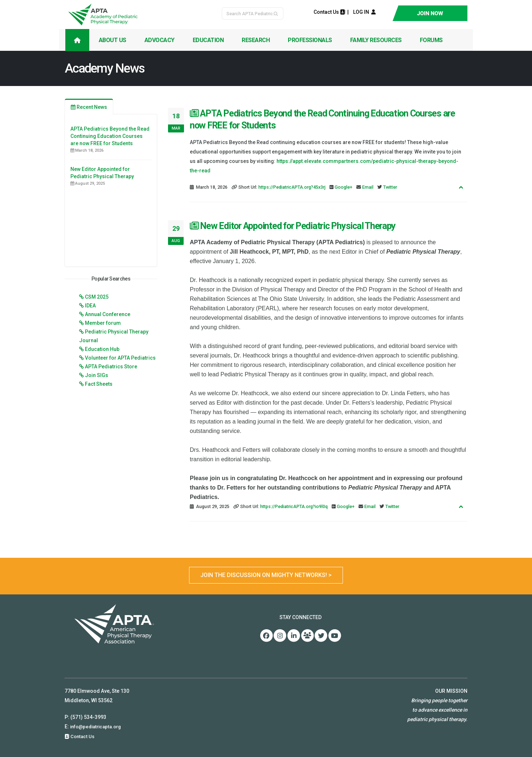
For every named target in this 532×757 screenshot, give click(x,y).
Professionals (310, 40)
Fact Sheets (99, 384)
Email (368, 187)
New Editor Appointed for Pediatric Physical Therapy (293, 226)
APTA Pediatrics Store (111, 367)
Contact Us (329, 12)
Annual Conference (108, 314)
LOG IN (363, 12)
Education (208, 40)
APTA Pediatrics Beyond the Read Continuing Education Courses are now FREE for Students (110, 136)
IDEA (90, 306)
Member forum (103, 323)
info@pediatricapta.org (98, 727)
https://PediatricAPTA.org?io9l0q (294, 506)
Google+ (343, 187)
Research (256, 40)
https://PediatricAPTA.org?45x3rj (292, 187)
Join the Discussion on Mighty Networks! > (266, 575)
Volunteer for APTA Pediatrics (120, 358)
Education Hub (102, 349)
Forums (431, 40)
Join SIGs (97, 375)
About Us (112, 40)
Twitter (390, 187)
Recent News (89, 107)
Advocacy (159, 40)
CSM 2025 (97, 297)
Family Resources (376, 40)
